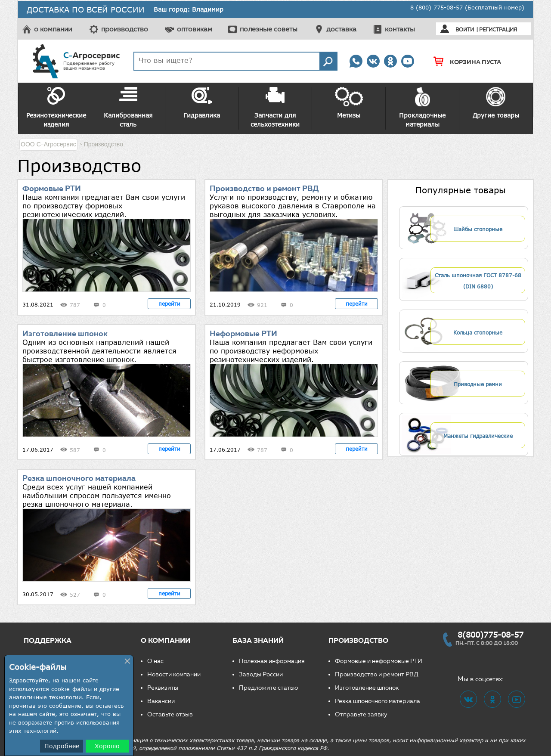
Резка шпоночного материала (79, 478)
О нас (155, 661)
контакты (400, 29)
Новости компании (174, 674)
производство (125, 29)
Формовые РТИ (52, 189)
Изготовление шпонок (65, 334)
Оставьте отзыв (170, 714)
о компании (53, 29)
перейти (169, 304)
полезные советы (269, 29)
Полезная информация (272, 661)
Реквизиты (163, 688)
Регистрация (498, 29)
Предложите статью (269, 688)
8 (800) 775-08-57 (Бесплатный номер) (467, 7)
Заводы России (261, 674)
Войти (465, 29)
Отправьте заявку (361, 714)
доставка (341, 29)
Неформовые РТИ (243, 334)
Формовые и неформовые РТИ (379, 661)
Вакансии (161, 701)
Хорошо (107, 746)
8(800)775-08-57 (491, 635)
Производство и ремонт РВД (264, 189)
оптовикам (195, 29)
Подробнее (62, 746)
